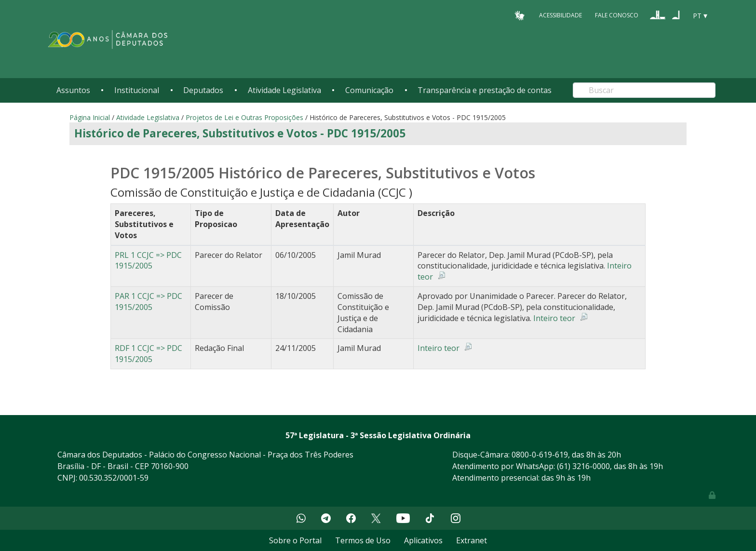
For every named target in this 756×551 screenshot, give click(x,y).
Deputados (203, 90)
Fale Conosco (617, 15)
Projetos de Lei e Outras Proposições (244, 117)
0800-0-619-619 (540, 455)
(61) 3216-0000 (583, 466)
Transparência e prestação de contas (485, 90)
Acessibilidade (560, 15)
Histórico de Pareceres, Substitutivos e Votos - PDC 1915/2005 (240, 133)
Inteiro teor (554, 318)
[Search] (644, 90)
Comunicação (369, 90)
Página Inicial (90, 117)
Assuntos (73, 90)
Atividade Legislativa (284, 90)
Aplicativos (423, 540)
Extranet (472, 540)
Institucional (137, 90)
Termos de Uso (363, 540)
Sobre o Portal (295, 540)
